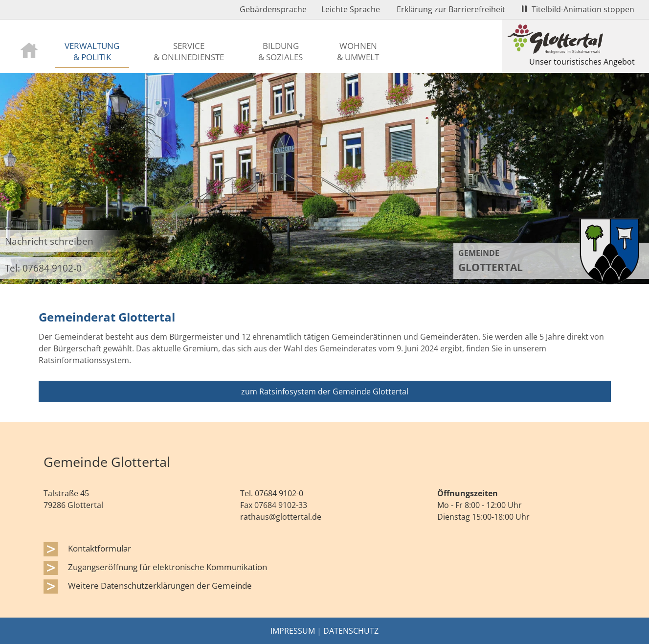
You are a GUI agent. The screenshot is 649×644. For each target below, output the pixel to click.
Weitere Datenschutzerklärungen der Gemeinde (160, 585)
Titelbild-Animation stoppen (578, 9)
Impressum (293, 631)
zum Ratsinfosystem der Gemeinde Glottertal (325, 391)
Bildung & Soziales (280, 51)
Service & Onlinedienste (189, 51)
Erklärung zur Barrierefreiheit (451, 9)
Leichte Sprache (351, 9)
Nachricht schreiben (49, 241)
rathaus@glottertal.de (281, 517)
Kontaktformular (100, 548)
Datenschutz (351, 631)
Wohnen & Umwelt (358, 51)
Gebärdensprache (273, 9)
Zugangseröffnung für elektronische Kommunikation (168, 567)
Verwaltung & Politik (92, 51)
